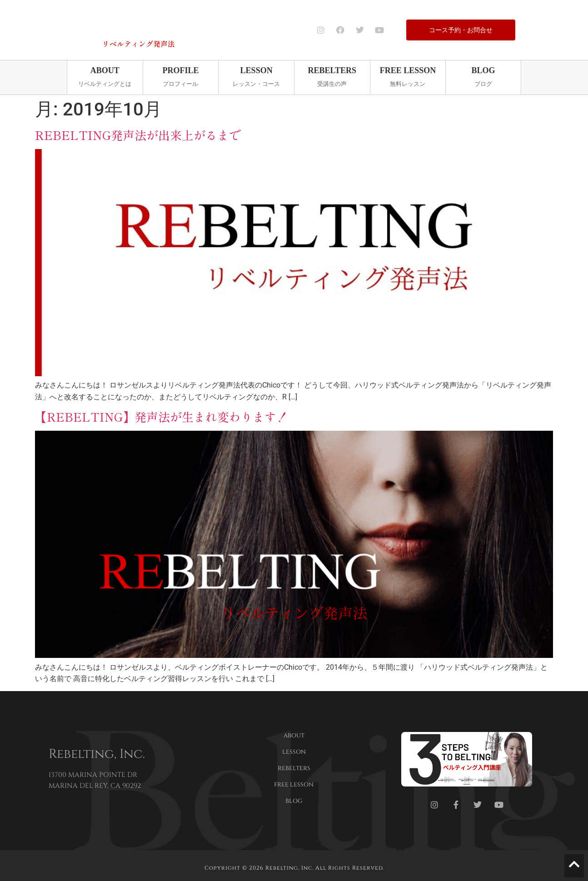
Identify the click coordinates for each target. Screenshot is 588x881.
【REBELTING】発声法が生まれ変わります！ (162, 416)
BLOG (294, 801)
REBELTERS (294, 768)
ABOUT (294, 736)
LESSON (294, 752)
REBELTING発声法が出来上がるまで (138, 134)
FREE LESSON (294, 785)
